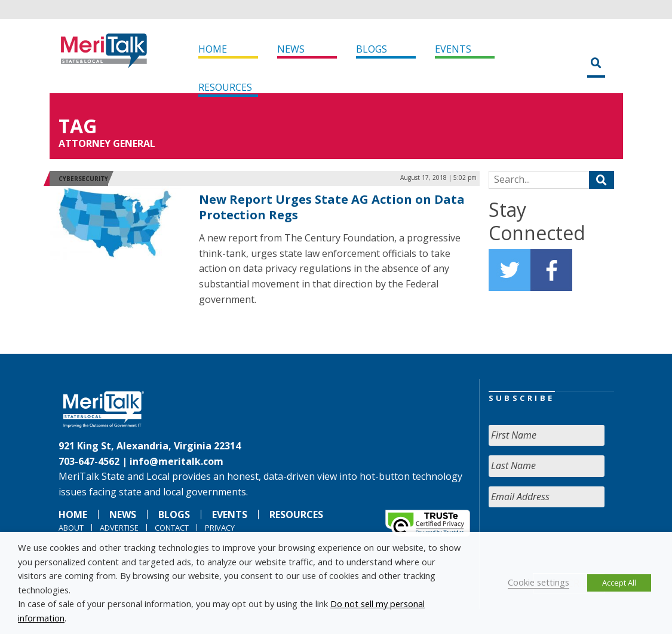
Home (213, 49)
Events (453, 49)
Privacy (220, 528)
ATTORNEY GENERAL (107, 143)
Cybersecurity (83, 179)
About (71, 528)
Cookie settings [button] (538, 582)
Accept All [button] (619, 583)
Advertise (119, 528)
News (291, 49)
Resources (225, 87)
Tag (78, 126)
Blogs (372, 49)
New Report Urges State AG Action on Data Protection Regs (332, 207)
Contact (172, 528)
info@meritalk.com (177, 461)
